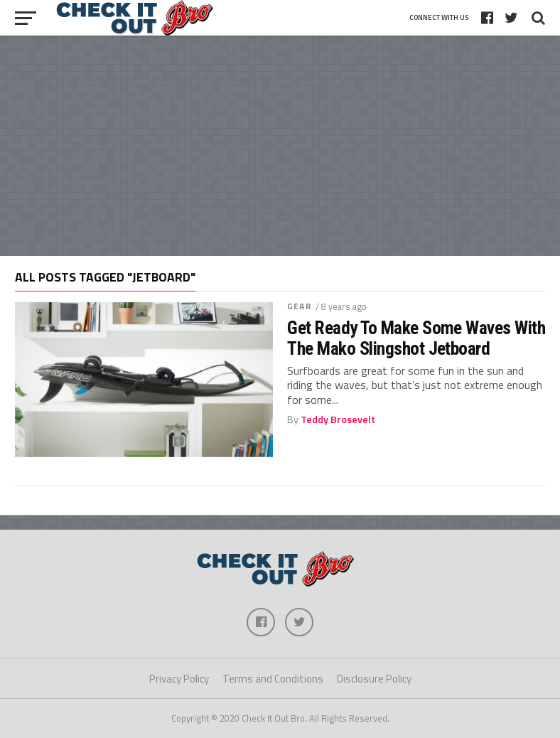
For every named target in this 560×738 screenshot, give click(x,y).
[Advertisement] (280, 146)
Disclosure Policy (374, 679)
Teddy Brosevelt (338, 419)
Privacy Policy (179, 679)
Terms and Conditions (273, 679)
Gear (299, 306)
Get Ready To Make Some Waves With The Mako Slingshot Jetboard (416, 338)
